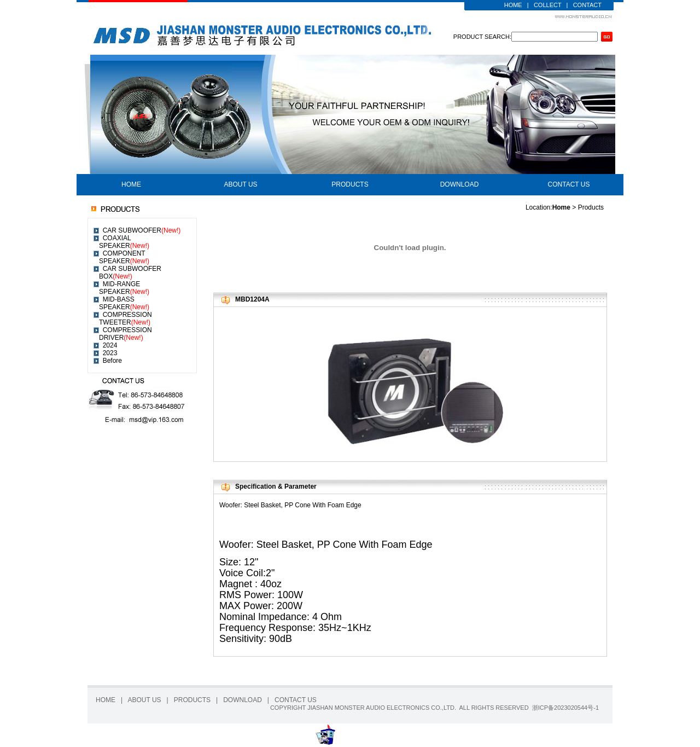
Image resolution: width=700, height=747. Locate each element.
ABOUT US (240, 184)
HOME (513, 5)
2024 (110, 345)
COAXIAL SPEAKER (124, 242)
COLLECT (548, 5)
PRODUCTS (350, 184)
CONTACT (587, 5)
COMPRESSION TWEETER (126, 319)
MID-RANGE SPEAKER (124, 288)
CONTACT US (569, 184)
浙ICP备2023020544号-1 (565, 708)
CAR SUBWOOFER (142, 230)
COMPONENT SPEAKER (124, 257)
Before (112, 361)
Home (561, 207)
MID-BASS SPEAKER (124, 303)
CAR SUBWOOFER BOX (130, 273)
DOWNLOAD (460, 184)
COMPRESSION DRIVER (126, 334)
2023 (110, 353)
